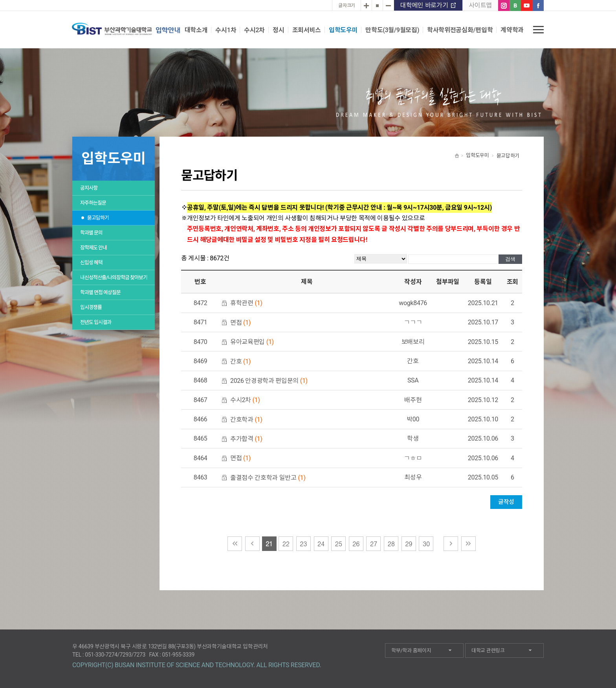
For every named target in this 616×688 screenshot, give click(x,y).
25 (339, 544)
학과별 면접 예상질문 (100, 292)
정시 (278, 30)
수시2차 (254, 30)
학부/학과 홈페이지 (411, 650)
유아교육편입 (252, 342)
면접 (240, 323)
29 (409, 544)
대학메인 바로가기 (424, 5)
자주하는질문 (93, 203)
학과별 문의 (91, 233)
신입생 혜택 (91, 263)
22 (286, 544)
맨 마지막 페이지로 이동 (468, 544)
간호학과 (246, 420)
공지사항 (89, 188)
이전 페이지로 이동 (252, 544)
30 (426, 544)
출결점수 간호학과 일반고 (268, 478)
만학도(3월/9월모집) (392, 30)
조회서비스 (307, 30)
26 (356, 544)
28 (391, 544)
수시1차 (226, 30)
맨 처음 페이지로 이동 (235, 544)
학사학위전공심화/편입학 (460, 30)
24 (321, 544)
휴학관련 (246, 303)
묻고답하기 (98, 218)
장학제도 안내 (93, 248)
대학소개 (196, 30)
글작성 (506, 502)
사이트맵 (480, 5)
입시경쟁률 (91, 307)
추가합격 (246, 439)
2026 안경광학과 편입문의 (269, 381)
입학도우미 (343, 30)
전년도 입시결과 (96, 322)
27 (374, 544)
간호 (240, 361)
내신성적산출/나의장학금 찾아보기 (114, 277)
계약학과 (512, 30)
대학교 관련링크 (488, 650)
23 (303, 544)
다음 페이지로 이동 (451, 544)
